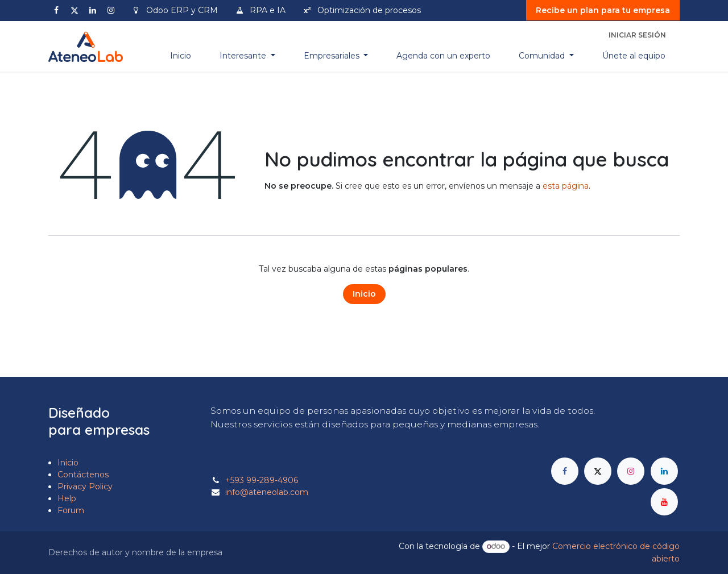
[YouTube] (664, 502)
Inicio (364, 294)
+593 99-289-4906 (262, 480)
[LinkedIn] (93, 10)
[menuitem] (181, 56)
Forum (71, 510)
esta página (566, 186)
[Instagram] (111, 10)
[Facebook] (56, 10)
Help (67, 498)
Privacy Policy (85, 486)
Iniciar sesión (637, 35)
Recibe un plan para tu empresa (603, 10)
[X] (75, 10)
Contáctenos (83, 475)
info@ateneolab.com (267, 492)
